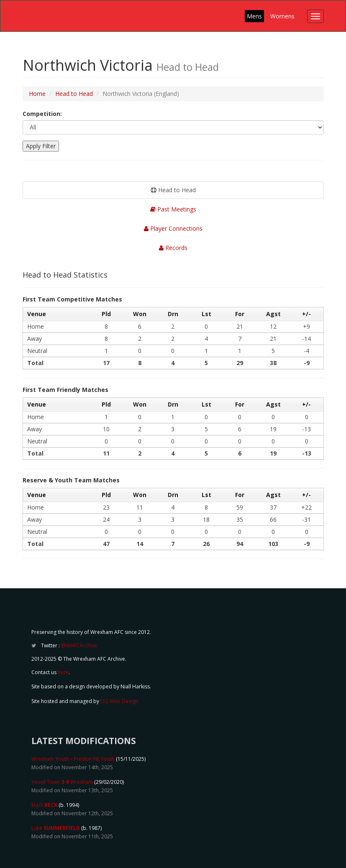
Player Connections (173, 228)
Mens (254, 16)
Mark (44, 805)
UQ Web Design (119, 701)
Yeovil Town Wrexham (62, 782)
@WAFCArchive (79, 645)
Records (173, 248)
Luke (56, 828)
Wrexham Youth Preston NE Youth (73, 759)
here (63, 672)
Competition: (42, 114)
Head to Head (74, 94)
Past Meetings (173, 209)
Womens (282, 16)
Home (37, 94)
